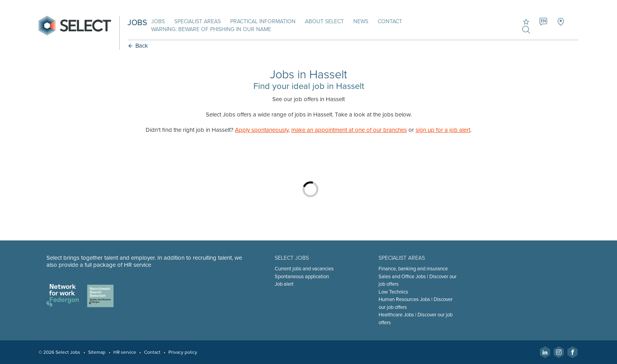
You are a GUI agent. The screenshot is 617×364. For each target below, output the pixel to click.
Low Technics (393, 292)
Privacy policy (183, 352)
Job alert (284, 284)
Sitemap (97, 352)
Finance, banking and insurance (413, 269)
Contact (390, 21)
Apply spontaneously (262, 130)
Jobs (158, 21)
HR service (125, 352)
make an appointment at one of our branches (349, 130)
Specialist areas (198, 21)
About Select (324, 21)
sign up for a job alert (443, 130)
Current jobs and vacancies (304, 269)
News (361, 21)
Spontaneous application (302, 277)
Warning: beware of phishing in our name (211, 29)
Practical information (263, 21)
